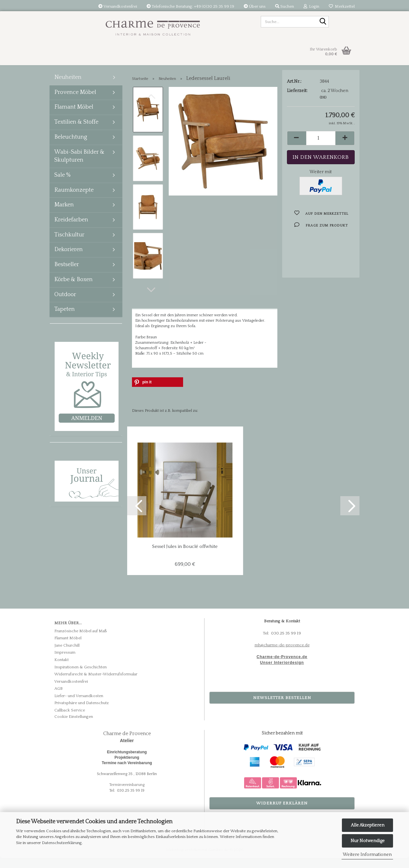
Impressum (65, 662)
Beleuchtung (71, 147)
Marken (64, 214)
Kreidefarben (71, 229)
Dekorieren (69, 259)
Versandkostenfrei (118, 6)
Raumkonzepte (74, 200)
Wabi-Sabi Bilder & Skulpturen (79, 166)
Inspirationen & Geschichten (81, 677)
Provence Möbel (75, 102)
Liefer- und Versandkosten (79, 706)
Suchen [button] (285, 6)
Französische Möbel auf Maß (81, 641)
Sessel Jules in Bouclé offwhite (185, 556)
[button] (151, 300)
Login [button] (311, 6)
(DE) (323, 107)
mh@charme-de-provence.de (282, 655)
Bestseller (67, 274)
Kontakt (62, 670)
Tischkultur (69, 244)
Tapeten (65, 319)
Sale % (62, 185)
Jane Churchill (67, 655)
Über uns (255, 6)
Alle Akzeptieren (368, 825)
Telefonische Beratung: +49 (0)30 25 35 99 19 (190, 6)
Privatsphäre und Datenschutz (81, 713)
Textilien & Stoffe (76, 132)
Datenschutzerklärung (62, 843)
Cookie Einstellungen (74, 726)
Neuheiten (68, 87)
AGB (58, 698)
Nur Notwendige (368, 841)
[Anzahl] (321, 148)
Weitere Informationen (367, 855)
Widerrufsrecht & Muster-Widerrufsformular (96, 684)
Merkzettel (342, 6)
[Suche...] (323, 22)
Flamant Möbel (74, 117)
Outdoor (65, 304)
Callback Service (70, 720)
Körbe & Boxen (73, 289)
